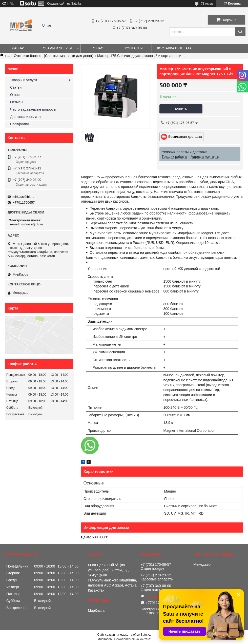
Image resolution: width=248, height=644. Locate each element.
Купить (181, 109)
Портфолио (20, 124)
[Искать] (240, 32)
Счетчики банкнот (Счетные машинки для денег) (54, 56)
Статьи (16, 87)
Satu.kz (146, 635)
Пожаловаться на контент (132, 639)
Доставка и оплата (174, 48)
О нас (98, 48)
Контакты (134, 48)
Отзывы (17, 102)
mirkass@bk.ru (23, 197)
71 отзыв (207, 4)
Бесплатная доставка (185, 137)
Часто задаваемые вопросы (33, 109)
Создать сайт (56, 4)
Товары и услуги (56, 48)
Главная (18, 48)
